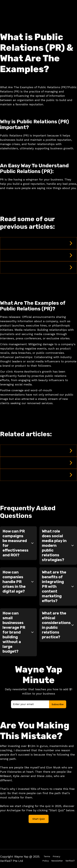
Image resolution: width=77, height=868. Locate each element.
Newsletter (57, 861)
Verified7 (70, 861)
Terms (47, 856)
